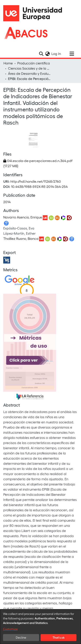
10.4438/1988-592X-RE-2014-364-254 (39, 186)
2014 (7, 202)
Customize (10, 629)
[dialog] (40, 627)
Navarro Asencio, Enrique (23, 217)
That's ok (59, 637)
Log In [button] (56, 54)
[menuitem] (47, 54)
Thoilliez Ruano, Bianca (21, 238)
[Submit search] (41, 54)
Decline (21, 637)
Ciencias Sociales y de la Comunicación (30, 68)
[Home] (35, 13)
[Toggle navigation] (72, 54)
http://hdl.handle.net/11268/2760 (36, 181)
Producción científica (34, 63)
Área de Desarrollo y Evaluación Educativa (30, 73)
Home (8, 63)
